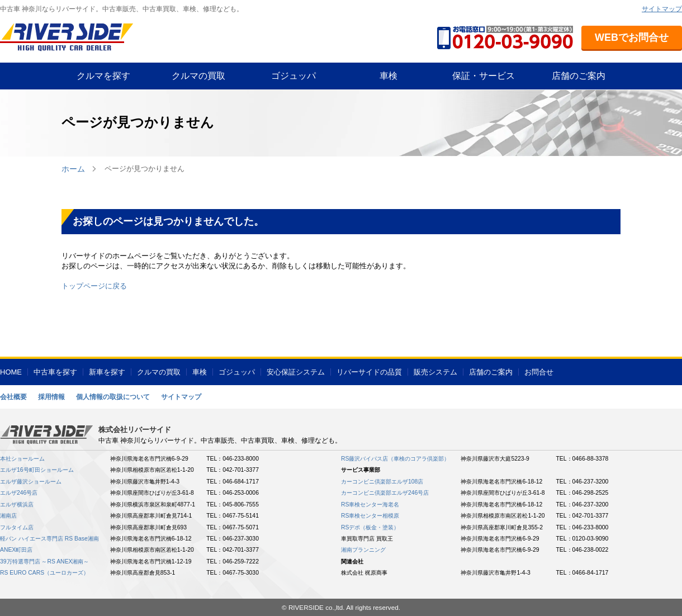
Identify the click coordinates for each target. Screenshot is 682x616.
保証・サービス (484, 76)
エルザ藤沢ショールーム (31, 482)
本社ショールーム (22, 459)
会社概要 (13, 397)
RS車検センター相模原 (370, 516)
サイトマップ (662, 9)
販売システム (435, 372)
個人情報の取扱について (113, 397)
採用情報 (51, 397)
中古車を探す (55, 372)
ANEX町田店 (16, 550)
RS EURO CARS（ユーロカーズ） (44, 573)
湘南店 (8, 516)
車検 (389, 76)
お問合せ (539, 372)
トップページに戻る (94, 286)
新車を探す (107, 372)
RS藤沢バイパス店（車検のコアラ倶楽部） (395, 459)
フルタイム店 (17, 527)
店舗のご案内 (579, 76)
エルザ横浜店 (17, 504)
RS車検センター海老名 (370, 504)
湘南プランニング (363, 550)
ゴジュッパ (293, 76)
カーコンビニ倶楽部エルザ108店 (382, 482)
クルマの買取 (198, 76)
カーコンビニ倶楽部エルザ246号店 (385, 493)
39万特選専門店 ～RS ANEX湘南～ (45, 561)
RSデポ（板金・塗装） (370, 527)
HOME (11, 372)
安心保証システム (296, 372)
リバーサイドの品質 (369, 372)
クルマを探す (103, 76)
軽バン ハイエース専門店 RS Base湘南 (49, 539)
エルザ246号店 (19, 493)
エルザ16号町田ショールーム (37, 470)
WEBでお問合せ (632, 37)
